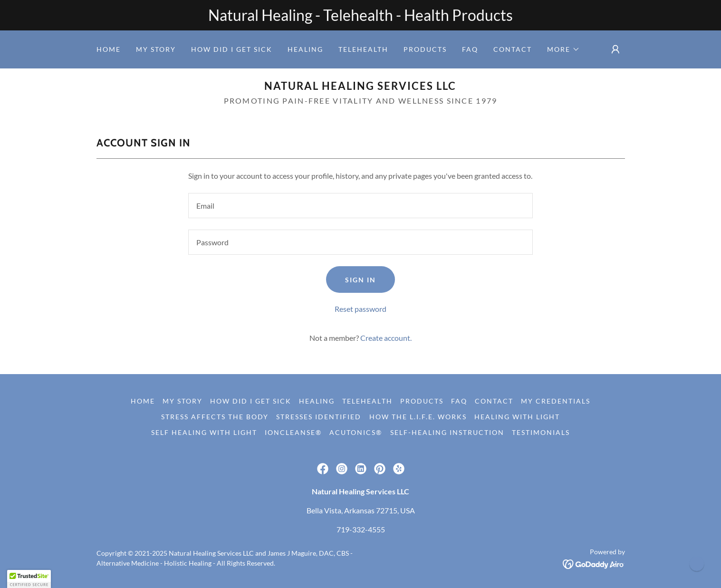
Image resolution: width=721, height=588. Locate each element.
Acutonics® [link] (356, 432)
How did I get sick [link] (232, 49)
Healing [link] (305, 49)
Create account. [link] (386, 338)
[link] (360, 87)
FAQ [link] (470, 49)
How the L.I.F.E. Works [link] (418, 417)
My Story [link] (156, 49)
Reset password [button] (360, 309)
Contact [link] (513, 49)
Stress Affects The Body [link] (215, 417)
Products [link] (425, 49)
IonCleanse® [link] (293, 432)
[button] (563, 49)
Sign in (360, 280)
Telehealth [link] (363, 49)
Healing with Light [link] (517, 417)
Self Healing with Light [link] (204, 432)
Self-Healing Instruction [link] (447, 432)
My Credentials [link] (556, 401)
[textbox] (360, 206)
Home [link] (109, 49)
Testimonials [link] (541, 432)
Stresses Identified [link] (319, 417)
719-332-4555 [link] (361, 529)
